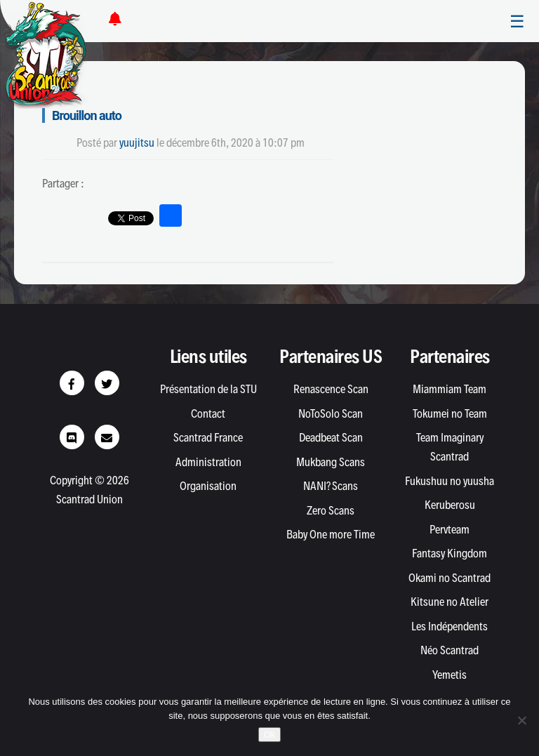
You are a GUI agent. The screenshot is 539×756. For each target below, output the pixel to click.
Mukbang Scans (331, 462)
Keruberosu (450, 505)
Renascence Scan (331, 389)
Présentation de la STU (208, 389)
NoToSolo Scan (331, 413)
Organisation (208, 486)
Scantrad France (208, 437)
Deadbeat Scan (331, 437)
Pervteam (450, 529)
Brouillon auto (87, 115)
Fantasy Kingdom (450, 553)
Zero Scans (331, 510)
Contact (208, 413)
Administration (208, 462)
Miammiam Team (450, 389)
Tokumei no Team (450, 413)
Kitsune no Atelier (450, 602)
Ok (270, 735)
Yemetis (450, 675)
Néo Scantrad (450, 650)
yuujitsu (137, 142)
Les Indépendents (450, 626)
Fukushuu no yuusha (450, 481)
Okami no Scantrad (450, 578)
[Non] (521, 720)
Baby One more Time (331, 534)
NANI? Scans (331, 486)
